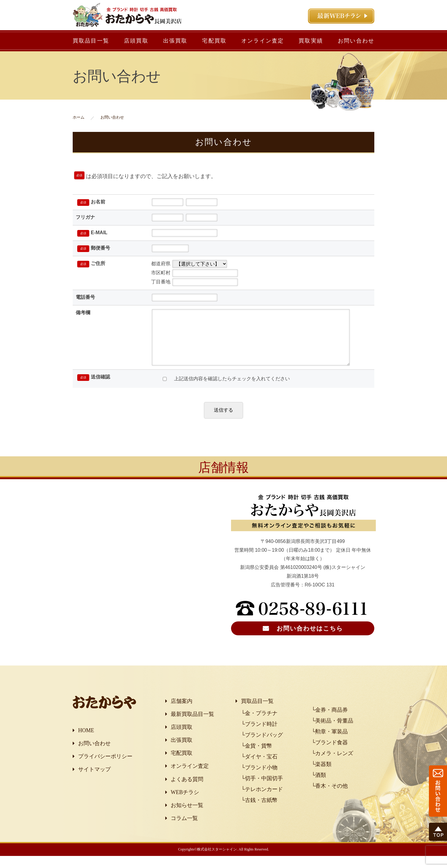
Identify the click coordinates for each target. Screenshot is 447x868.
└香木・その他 (330, 798)
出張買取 (175, 41)
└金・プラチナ (259, 725)
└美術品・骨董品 (333, 733)
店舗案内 (182, 713)
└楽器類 (322, 776)
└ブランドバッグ (262, 747)
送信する (223, 422)
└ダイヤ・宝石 (259, 769)
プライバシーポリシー (105, 768)
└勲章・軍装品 (330, 744)
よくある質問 (187, 791)
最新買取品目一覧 (192, 726)
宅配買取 (214, 41)
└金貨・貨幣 (257, 758)
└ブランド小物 (259, 780)
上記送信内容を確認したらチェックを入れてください (223, 391)
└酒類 (319, 787)
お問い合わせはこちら (310, 640)
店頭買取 (136, 41)
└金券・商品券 (330, 722)
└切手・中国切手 (262, 790)
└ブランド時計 (259, 736)
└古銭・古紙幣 (259, 812)
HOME (86, 742)
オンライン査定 (263, 41)
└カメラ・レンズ (333, 765)
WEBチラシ (185, 804)
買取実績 (311, 41)
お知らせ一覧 (187, 817)
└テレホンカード (262, 801)
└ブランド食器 (330, 755)
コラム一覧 (184, 830)
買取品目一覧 (91, 41)
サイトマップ (94, 781)
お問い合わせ (356, 41)
